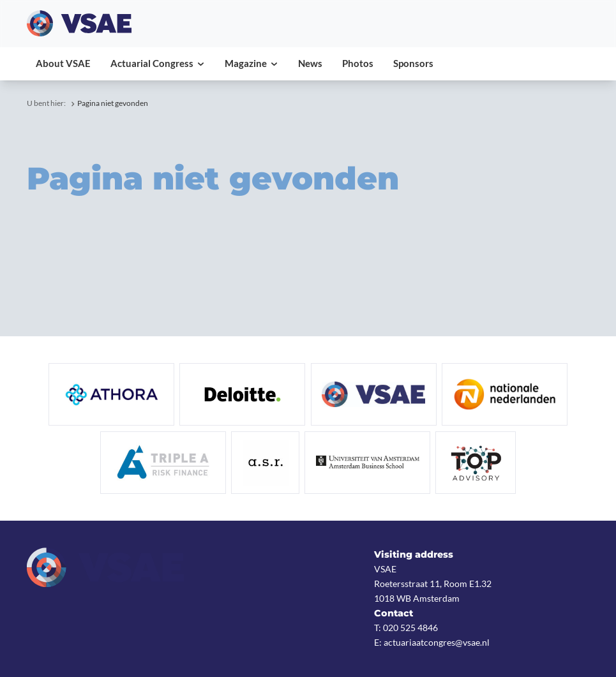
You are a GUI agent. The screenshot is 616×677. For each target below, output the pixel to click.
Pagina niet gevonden (113, 103)
